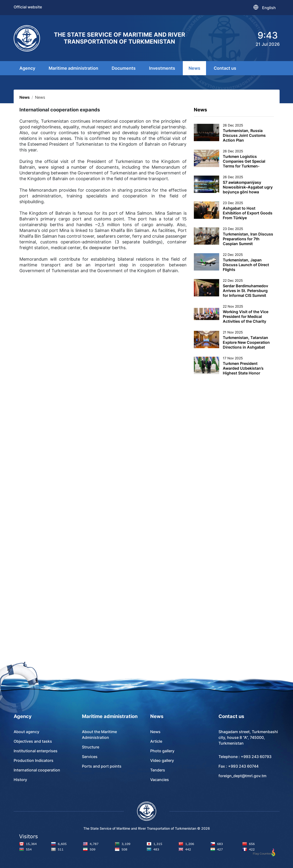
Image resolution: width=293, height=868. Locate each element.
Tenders (158, 770)
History (20, 780)
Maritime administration (73, 68)
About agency (26, 732)
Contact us (225, 68)
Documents (124, 68)
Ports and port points (102, 766)
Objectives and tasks (33, 741)
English (269, 8)
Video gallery (162, 760)
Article (156, 741)
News (194, 68)
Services (90, 757)
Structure (91, 747)
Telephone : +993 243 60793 (245, 757)
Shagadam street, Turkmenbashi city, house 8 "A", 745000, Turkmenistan (248, 737)
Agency (27, 68)
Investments (162, 68)
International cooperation (37, 770)
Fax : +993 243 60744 (238, 766)
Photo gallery (162, 751)
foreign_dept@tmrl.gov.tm (242, 776)
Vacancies (160, 780)
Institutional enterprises (36, 751)
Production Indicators (34, 760)
